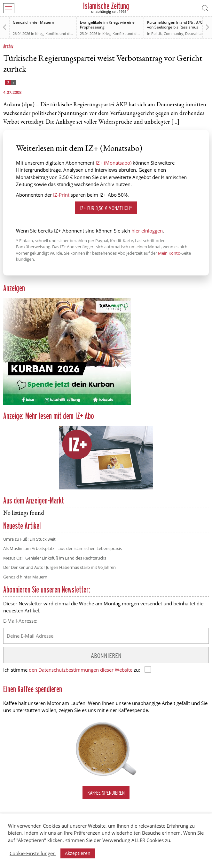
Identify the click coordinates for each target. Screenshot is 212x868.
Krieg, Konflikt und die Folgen (60, 33)
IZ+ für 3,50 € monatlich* (106, 208)
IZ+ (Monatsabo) (114, 163)
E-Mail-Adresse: (20, 621)
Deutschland (196, 33)
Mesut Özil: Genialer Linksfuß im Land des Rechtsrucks (55, 558)
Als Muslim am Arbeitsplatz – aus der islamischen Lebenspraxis (63, 548)
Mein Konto (169, 253)
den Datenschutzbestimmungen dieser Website (81, 670)
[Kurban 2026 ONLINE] (67, 404)
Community (173, 33)
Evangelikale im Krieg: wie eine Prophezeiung (107, 25)
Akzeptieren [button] (78, 853)
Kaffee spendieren (106, 793)
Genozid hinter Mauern (33, 22)
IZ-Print (61, 195)
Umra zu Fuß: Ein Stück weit (29, 539)
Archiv (8, 46)
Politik (157, 33)
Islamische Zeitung (106, 6)
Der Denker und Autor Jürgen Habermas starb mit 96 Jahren (59, 567)
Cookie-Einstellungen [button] (33, 853)
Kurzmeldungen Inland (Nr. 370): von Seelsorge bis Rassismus (176, 25)
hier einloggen (147, 231)
